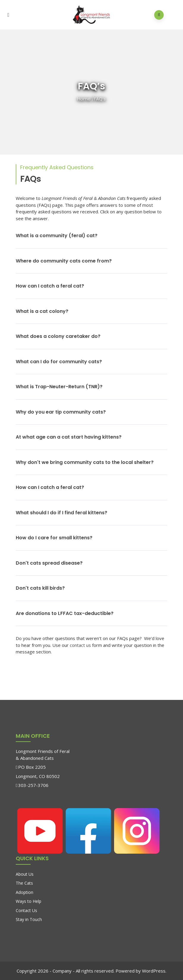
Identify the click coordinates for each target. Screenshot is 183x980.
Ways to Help (29, 901)
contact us (80, 645)
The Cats (24, 883)
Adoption (25, 892)
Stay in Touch (29, 919)
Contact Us (26, 910)
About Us (25, 874)
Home (84, 99)
